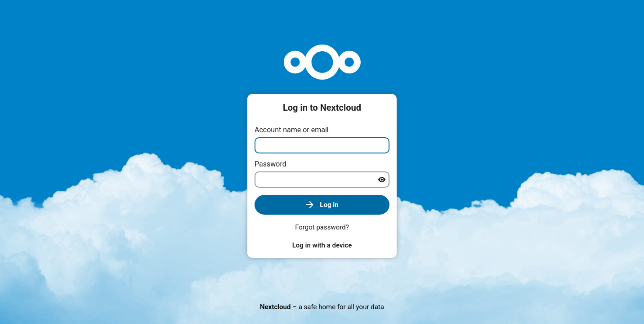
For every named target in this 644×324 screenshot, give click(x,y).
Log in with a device (322, 245)
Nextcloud (275, 307)
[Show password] (382, 180)
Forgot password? (322, 227)
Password (271, 164)
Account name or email (292, 130)
